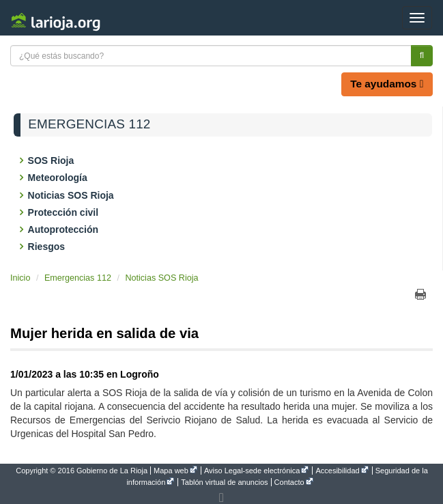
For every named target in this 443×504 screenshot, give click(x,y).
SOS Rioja (52, 160)
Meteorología (59, 178)
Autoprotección (64, 229)
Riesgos (47, 247)
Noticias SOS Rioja (72, 195)
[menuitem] (83, 471)
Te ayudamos (387, 84)
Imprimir (420, 294)
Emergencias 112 (89, 124)
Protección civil (64, 212)
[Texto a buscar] (211, 56)
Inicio (20, 278)
